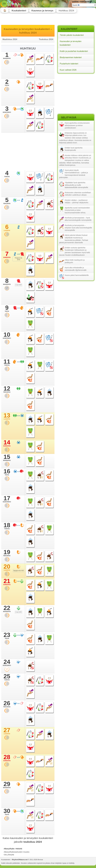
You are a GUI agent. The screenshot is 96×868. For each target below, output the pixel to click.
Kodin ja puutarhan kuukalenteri (74, 51)
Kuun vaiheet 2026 (68, 70)
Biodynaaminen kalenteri (71, 57)
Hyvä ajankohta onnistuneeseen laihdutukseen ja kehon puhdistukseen (77, 125)
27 (7, 731)
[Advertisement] (76, 91)
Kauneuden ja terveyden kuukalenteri (71, 43)
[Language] (84, 5)
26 (7, 704)
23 (7, 636)
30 (7, 812)
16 (7, 472)
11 (7, 362)
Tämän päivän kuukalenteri (72, 35)
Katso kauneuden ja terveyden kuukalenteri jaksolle (28, 840)
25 (7, 677)
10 (7, 335)
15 (7, 458)
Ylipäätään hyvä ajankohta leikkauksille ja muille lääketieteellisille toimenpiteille (76, 185)
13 (7, 416)
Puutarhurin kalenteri (69, 64)
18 (7, 526)
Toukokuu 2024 (46, 39)
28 (7, 758)
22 (7, 609)
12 (7, 389)
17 (7, 499)
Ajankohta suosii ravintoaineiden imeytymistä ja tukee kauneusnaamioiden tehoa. (77, 210)
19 (7, 553)
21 (7, 582)
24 (7, 663)
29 (7, 785)
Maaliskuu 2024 (10, 39)
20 (7, 567)
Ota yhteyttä (9, 855)
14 (7, 443)
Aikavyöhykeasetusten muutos (17, 852)
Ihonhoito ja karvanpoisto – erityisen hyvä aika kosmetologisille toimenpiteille (78, 228)
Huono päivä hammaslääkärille (77, 275)
